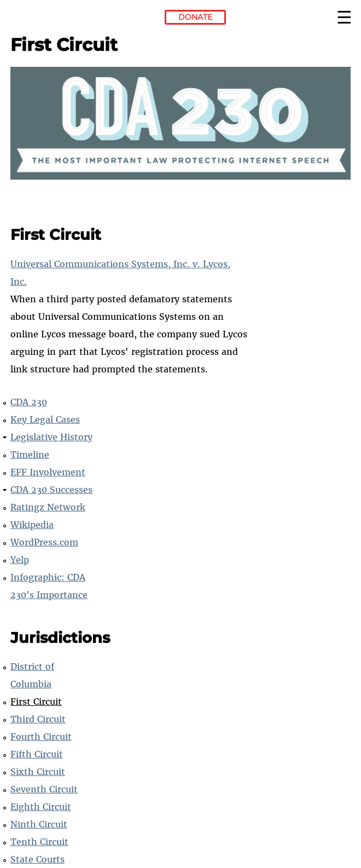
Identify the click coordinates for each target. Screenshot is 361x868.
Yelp (20, 560)
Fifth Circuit (37, 754)
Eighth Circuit (41, 807)
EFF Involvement (48, 472)
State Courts (37, 859)
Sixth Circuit (38, 772)
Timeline (30, 455)
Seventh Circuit (44, 789)
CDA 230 (29, 402)
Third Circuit (38, 719)
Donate (195, 17)
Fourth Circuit (41, 737)
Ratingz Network (48, 507)
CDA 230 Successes (51, 490)
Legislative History (51, 437)
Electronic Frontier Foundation (40, 19)
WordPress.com (44, 542)
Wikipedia (32, 525)
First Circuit (36, 702)
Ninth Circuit (39, 824)
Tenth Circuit (39, 842)
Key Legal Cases (45, 419)
